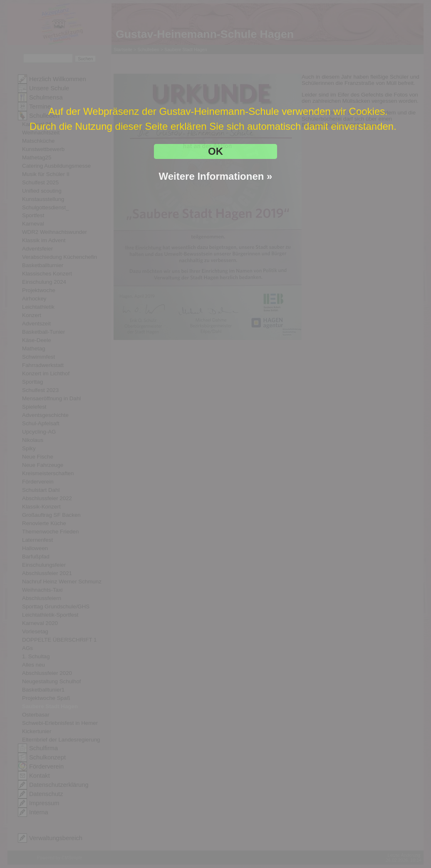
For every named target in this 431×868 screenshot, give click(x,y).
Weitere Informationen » (216, 176)
